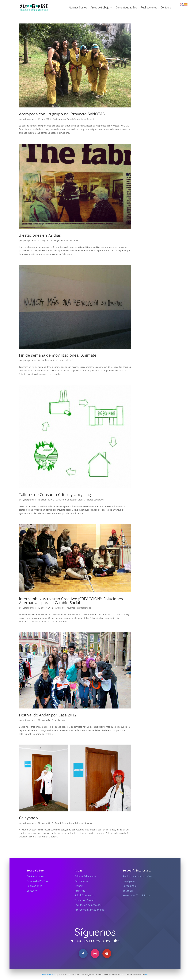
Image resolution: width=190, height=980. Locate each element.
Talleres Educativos (95, 500)
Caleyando (28, 818)
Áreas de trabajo (100, 8)
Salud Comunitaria (76, 119)
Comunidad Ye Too (126, 8)
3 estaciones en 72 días (40, 235)
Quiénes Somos (78, 8)
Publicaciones (149, 8)
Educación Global (76, 500)
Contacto (166, 8)
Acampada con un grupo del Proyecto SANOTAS (62, 114)
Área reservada (49, 974)
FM (147, 974)
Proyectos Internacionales (67, 240)
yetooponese (29, 119)
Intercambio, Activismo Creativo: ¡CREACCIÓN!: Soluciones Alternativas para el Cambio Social (71, 601)
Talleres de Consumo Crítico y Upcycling (55, 495)
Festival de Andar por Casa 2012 (48, 715)
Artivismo (61, 500)
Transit (90, 119)
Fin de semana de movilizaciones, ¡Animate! (58, 355)
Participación (59, 119)
